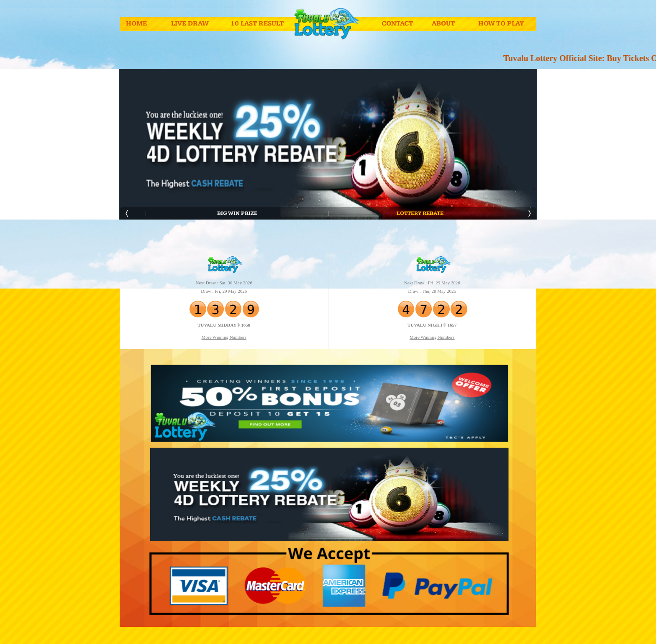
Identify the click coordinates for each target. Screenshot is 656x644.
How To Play (501, 24)
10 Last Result (257, 24)
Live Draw (190, 24)
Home (136, 24)
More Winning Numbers (224, 337)
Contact (397, 24)
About (443, 24)
